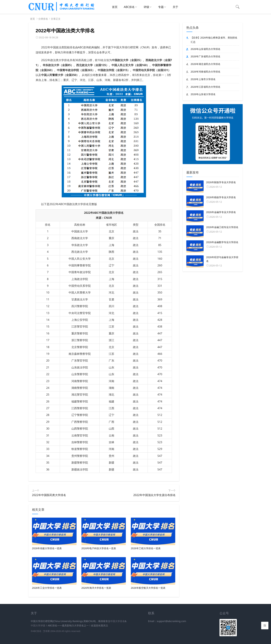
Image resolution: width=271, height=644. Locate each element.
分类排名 (43, 19)
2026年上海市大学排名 (203, 79)
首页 (115, 7)
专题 (161, 7)
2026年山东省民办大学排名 (205, 49)
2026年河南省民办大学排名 (205, 72)
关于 (175, 7)
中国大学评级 (38, 625)
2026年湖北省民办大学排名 (205, 64)
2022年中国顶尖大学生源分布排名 (154, 495)
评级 (146, 7)
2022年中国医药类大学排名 (49, 495)
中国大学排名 (118, 621)
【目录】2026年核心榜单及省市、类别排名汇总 (214, 40)
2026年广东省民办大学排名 (205, 56)
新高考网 (36, 635)
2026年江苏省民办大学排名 (205, 87)
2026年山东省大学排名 (203, 94)
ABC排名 (129, 7)
